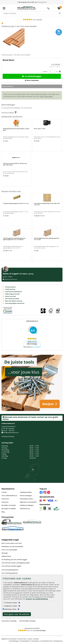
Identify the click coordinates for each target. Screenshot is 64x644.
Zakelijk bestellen (26, 492)
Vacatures (5, 502)
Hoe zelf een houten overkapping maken (16, 563)
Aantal (45, 71)
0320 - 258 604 (9, 430)
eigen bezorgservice (32, 2)
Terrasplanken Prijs (46, 641)
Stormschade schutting (27, 621)
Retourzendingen (26, 495)
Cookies (30, 639)
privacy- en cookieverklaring (37, 599)
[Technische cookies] (3, 603)
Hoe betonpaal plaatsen (10, 570)
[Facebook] (41, 492)
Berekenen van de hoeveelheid (12, 546)
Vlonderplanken (25, 641)
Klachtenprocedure (26, 499)
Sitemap (36, 639)
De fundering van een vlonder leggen (14, 559)
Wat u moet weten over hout (12, 543)
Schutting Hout (58, 641)
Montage (5, 553)
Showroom (5, 499)
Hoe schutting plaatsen (10, 573)
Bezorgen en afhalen (9, 508)
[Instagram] (45, 492)
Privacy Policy (22, 639)
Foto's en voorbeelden (9, 550)
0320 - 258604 (8, 277)
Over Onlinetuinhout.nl (9, 495)
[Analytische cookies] (3, 606)
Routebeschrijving (8, 436)
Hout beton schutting (9, 621)
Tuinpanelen (35, 641)
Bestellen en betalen (9, 505)
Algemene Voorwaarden (9, 639)
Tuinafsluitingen (14, 641)
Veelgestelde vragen (10, 540)
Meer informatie (46, 96)
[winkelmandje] (59, 8)
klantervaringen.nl (37, 347)
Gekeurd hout (6, 556)
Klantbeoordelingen (27, 505)
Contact (4, 492)
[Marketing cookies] (3, 609)
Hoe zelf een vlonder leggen (11, 566)
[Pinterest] (49, 492)
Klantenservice (8, 489)
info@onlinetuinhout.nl (11, 279)
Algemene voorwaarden (28, 502)
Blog (3, 512)
